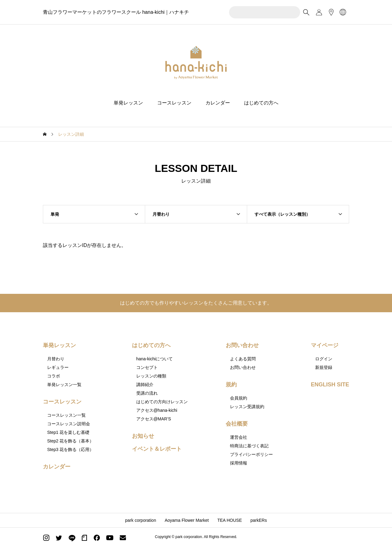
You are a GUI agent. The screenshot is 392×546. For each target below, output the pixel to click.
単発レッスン (128, 103)
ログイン (324, 359)
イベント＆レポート (157, 449)
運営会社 (239, 437)
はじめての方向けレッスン (162, 402)
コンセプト (147, 367)
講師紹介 (145, 385)
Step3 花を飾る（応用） (70, 449)
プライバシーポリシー (251, 454)
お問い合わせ (242, 345)
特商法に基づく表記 (249, 446)
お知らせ (143, 436)
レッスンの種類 (151, 376)
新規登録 (324, 367)
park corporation (141, 520)
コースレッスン (174, 103)
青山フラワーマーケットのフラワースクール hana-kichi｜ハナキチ (116, 12)
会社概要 (237, 424)
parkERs (259, 520)
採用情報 (239, 463)
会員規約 (239, 398)
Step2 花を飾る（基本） (70, 441)
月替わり (56, 359)
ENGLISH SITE (330, 385)
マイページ (325, 345)
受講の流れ (147, 393)
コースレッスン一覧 (66, 415)
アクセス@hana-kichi (157, 410)
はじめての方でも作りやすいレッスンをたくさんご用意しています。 (196, 303)
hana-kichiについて (155, 359)
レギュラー (58, 367)
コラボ (54, 376)
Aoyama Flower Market (187, 520)
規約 (231, 385)
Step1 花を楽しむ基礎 (68, 432)
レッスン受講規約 (247, 407)
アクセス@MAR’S (154, 419)
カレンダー (218, 103)
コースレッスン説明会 (69, 424)
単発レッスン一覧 (64, 385)
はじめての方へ (261, 103)
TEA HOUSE (230, 520)
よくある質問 (243, 359)
